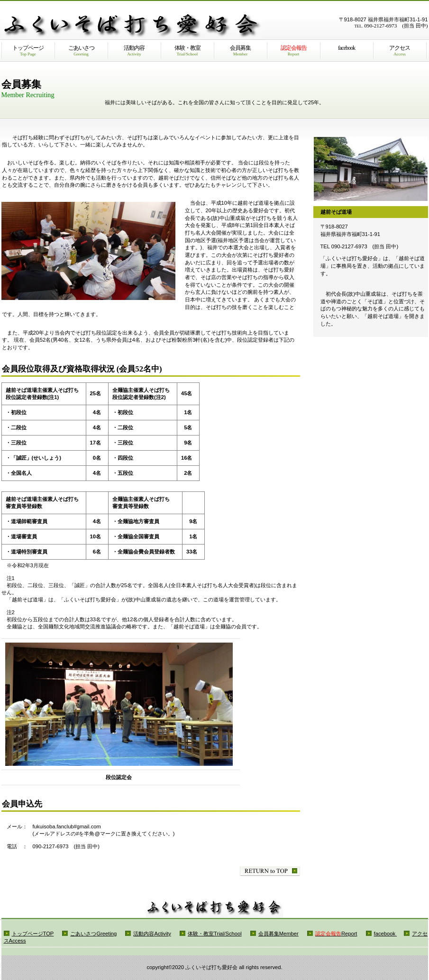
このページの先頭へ (270, 871)
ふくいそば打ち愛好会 (132, 27)
